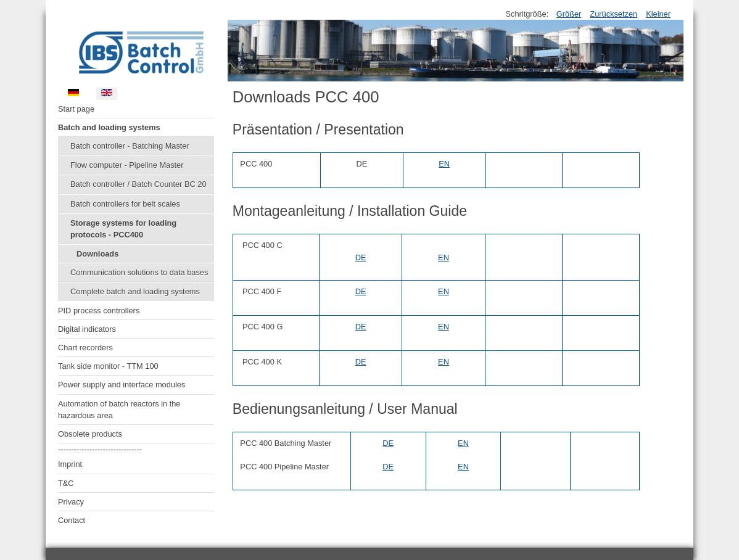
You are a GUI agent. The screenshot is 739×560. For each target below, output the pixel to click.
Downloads (97, 254)
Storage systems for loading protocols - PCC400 (123, 229)
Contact (72, 520)
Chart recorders (85, 348)
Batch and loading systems (109, 127)
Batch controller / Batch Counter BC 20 (138, 184)
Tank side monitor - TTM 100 (108, 366)
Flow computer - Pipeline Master (127, 165)
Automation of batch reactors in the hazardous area (119, 410)
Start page (76, 109)
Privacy (71, 502)
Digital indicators (87, 329)
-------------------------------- (100, 449)
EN (444, 164)
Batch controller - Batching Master (130, 146)
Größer (569, 14)
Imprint (70, 464)
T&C (66, 483)
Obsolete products (90, 434)
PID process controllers (99, 311)
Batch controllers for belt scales (125, 204)
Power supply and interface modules (122, 385)
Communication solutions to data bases (139, 272)
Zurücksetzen (613, 14)
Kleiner (658, 14)
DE (361, 257)
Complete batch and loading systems (135, 291)
